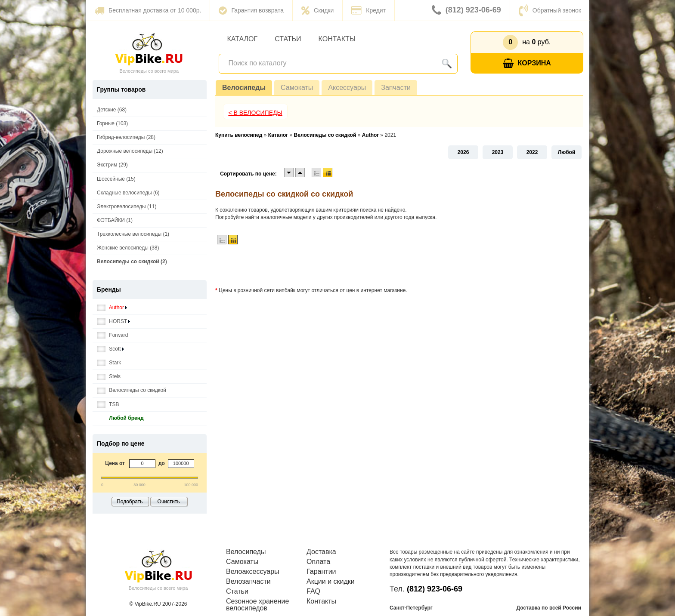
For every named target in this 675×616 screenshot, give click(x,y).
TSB (108, 405)
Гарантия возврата (251, 10)
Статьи (288, 39)
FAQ (313, 591)
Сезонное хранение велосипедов (257, 605)
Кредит (368, 10)
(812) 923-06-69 (466, 10)
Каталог (243, 39)
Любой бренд (120, 418)
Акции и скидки (331, 582)
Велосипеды (244, 88)
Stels (109, 377)
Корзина (527, 63)
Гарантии (321, 572)
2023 (498, 152)
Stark (109, 363)
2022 (532, 152)
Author (112, 308)
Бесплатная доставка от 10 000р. (148, 10)
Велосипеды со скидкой (132, 390)
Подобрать (130, 502)
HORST (113, 322)
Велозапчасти (248, 582)
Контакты (337, 39)
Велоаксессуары (253, 572)
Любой (567, 152)
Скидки (317, 10)
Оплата (318, 562)
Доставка (321, 552)
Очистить (169, 502)
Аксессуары (347, 88)
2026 (463, 152)
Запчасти (396, 88)
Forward (112, 335)
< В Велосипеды (255, 113)
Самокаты (297, 88)
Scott (110, 349)
